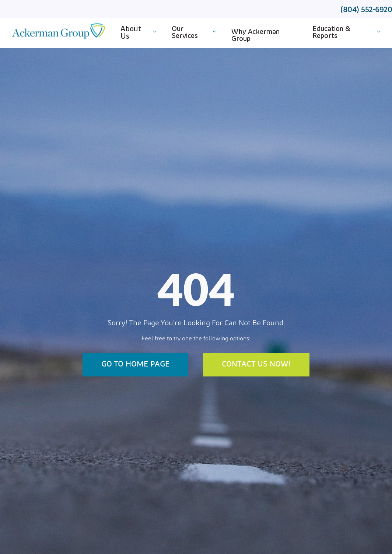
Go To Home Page (135, 365)
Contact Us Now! (256, 365)
